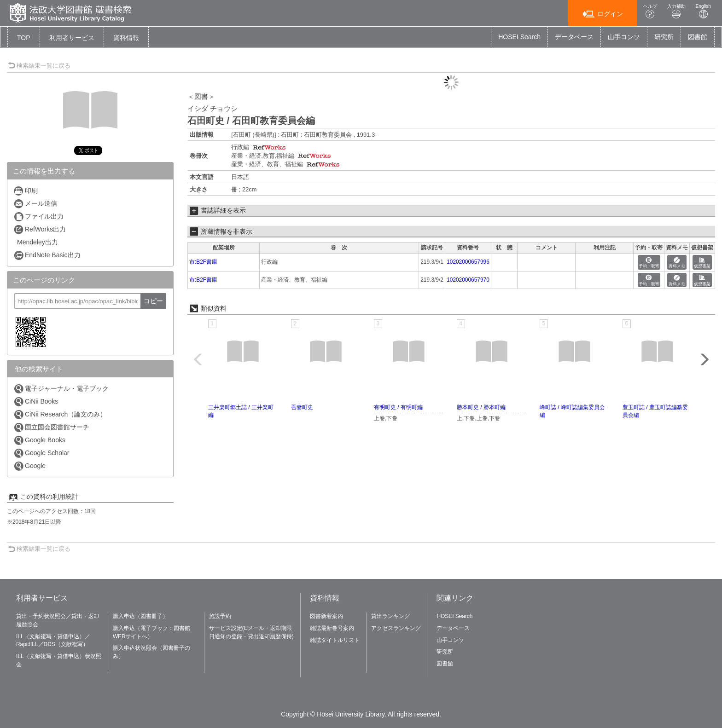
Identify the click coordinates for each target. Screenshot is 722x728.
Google (29, 466)
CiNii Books (36, 402)
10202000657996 (468, 262)
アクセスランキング (396, 628)
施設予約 (220, 616)
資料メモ (677, 263)
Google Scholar (41, 453)
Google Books (39, 440)
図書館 (698, 37)
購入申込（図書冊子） (140, 616)
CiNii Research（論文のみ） (60, 414)
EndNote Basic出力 (47, 255)
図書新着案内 (326, 616)
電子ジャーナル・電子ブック (61, 389)
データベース (574, 37)
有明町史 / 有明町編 (398, 407)
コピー (153, 301)
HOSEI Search (519, 37)
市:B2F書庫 (203, 262)
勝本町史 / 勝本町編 (481, 407)
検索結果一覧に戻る (39, 66)
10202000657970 (468, 280)
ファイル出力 (38, 217)
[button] (72, 38)
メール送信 (35, 204)
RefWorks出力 (40, 229)
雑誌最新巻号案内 (332, 628)
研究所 (664, 37)
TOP (24, 38)
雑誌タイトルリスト (335, 640)
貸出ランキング (390, 616)
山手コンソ (624, 37)
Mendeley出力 (38, 242)
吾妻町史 (302, 407)
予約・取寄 (649, 263)
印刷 (26, 191)
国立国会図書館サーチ (51, 427)
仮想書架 (702, 263)
